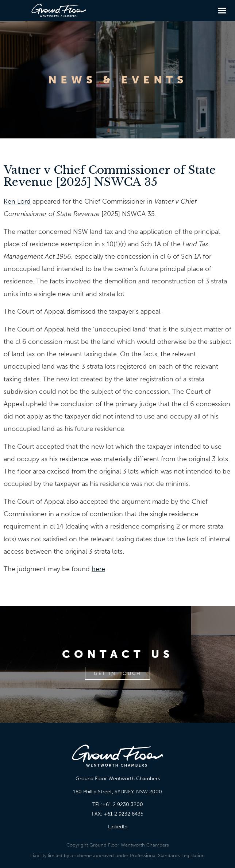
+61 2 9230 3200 (123, 804)
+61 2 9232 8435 (124, 814)
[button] (222, 11)
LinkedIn (118, 827)
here (98, 569)
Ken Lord (17, 201)
